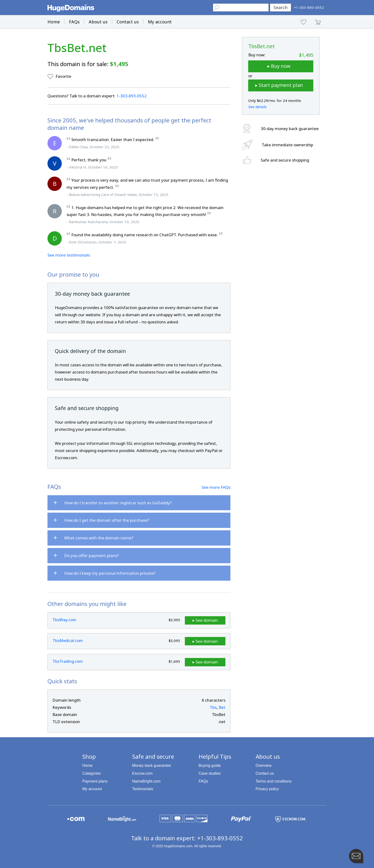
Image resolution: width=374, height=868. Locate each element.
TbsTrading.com (68, 661)
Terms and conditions (274, 781)
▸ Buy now (279, 66)
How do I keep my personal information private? (110, 573)
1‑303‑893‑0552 (132, 96)
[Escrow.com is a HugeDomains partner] (291, 818)
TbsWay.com (65, 620)
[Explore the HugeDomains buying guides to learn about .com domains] (76, 818)
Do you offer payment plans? (91, 555)
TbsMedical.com (68, 640)
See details (257, 107)
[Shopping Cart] (318, 22)
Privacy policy (267, 789)
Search (280, 7)
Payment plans (95, 781)
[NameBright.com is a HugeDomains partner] (122, 818)
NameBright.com (146, 781)
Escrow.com (142, 773)
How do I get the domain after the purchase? (107, 520)
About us (98, 22)
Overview (264, 765)
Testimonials (143, 789)
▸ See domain (208, 620)
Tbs (213, 707)
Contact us (128, 22)
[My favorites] (304, 22)
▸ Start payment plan (279, 85)
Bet (222, 707)
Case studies (210, 773)
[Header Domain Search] (241, 8)
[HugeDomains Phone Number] (309, 7)
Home (54, 22)
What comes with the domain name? (99, 538)
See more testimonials (69, 255)
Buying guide (210, 765)
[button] (8, 7)
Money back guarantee (152, 765)
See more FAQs (216, 487)
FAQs (74, 22)
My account (160, 22)
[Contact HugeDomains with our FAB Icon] (356, 856)
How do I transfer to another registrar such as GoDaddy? (118, 503)
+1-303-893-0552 (220, 838)
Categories (91, 773)
